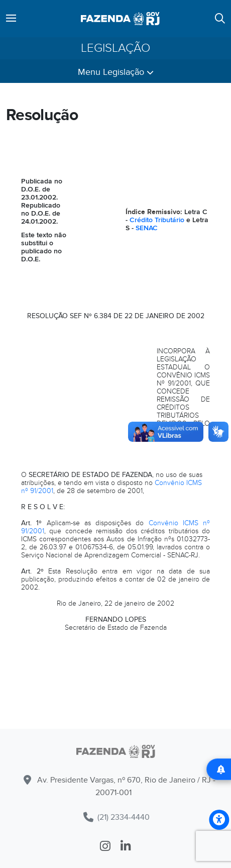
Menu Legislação (116, 72)
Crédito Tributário (157, 220)
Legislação (115, 48)
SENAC (147, 228)
